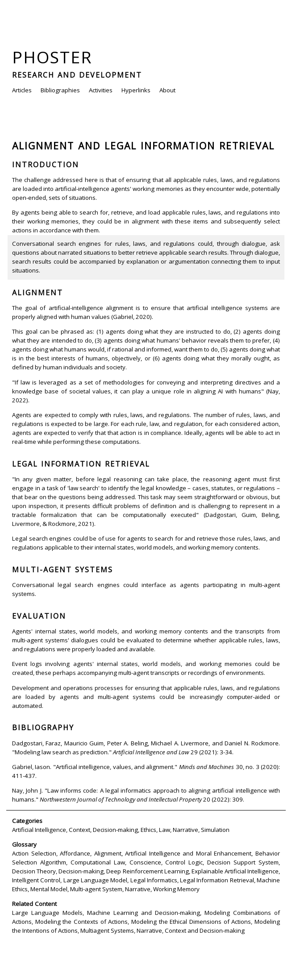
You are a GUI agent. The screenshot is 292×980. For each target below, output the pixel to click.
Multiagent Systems (107, 930)
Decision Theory (34, 871)
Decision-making (115, 830)
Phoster (52, 57)
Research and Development (77, 75)
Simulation (215, 830)
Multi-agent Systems (63, 570)
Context (79, 830)
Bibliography (43, 728)
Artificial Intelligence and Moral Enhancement (188, 853)
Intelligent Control (36, 880)
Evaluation (39, 616)
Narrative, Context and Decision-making (191, 930)
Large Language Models (47, 913)
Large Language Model (96, 880)
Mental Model (49, 889)
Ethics (148, 830)
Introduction (46, 165)
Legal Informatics (154, 880)
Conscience (145, 862)
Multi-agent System (96, 889)
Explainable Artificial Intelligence (235, 871)
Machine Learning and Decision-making (144, 913)
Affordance (75, 853)
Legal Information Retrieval (81, 464)
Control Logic (184, 862)
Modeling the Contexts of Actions (82, 922)
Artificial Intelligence (39, 830)
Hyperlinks (136, 90)
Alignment (38, 293)
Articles (22, 90)
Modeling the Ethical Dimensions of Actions (191, 922)
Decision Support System (243, 862)
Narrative (186, 830)
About (167, 90)
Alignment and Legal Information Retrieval (143, 146)
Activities (101, 90)
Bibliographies (60, 90)
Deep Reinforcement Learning (147, 871)
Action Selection (34, 853)
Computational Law (98, 862)
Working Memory (176, 889)
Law (165, 830)
